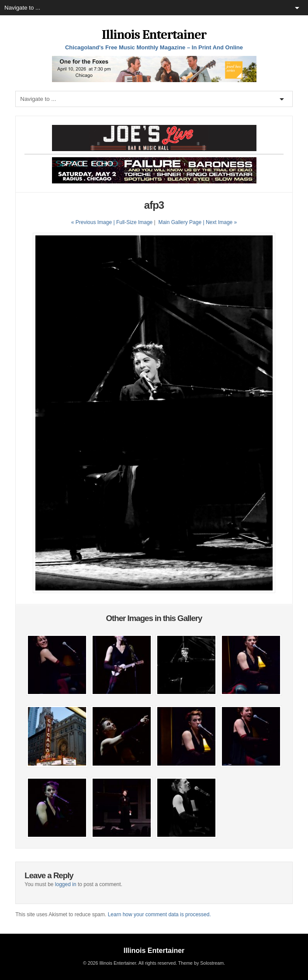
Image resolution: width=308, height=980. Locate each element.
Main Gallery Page (180, 222)
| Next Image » (220, 222)
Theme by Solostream (201, 963)
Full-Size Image (134, 222)
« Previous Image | (94, 222)
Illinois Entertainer (154, 35)
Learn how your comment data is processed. (159, 914)
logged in (66, 884)
